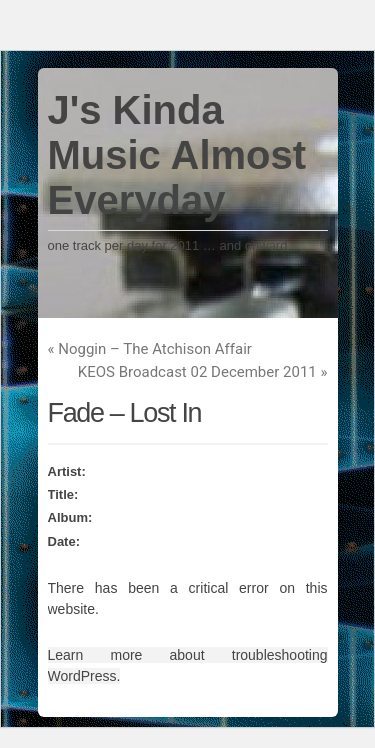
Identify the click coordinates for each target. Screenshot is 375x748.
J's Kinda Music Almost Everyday (177, 155)
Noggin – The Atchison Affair (150, 349)
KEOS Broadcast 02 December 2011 (203, 372)
